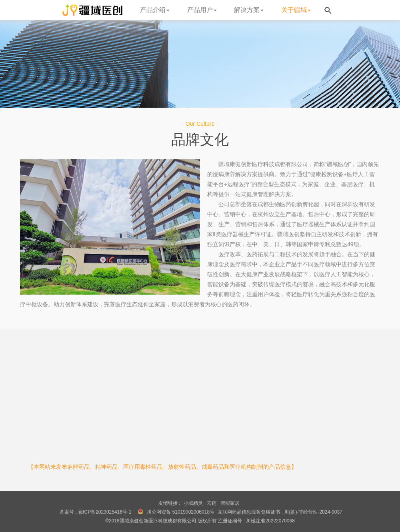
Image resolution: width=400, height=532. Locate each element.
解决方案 (249, 10)
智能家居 (230, 503)
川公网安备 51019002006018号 (181, 512)
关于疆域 (296, 10)
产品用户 (202, 10)
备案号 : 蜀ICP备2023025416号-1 (95, 512)
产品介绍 (155, 10)
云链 (212, 503)
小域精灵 (193, 503)
